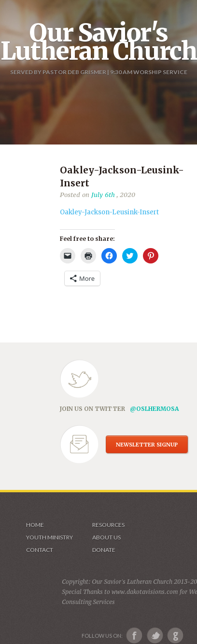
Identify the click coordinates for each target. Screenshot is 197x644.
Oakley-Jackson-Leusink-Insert (109, 212)
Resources (108, 525)
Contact (40, 550)
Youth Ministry (49, 537)
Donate (104, 550)
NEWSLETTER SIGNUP (147, 445)
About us (106, 537)
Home (35, 525)
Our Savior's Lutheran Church (99, 42)
